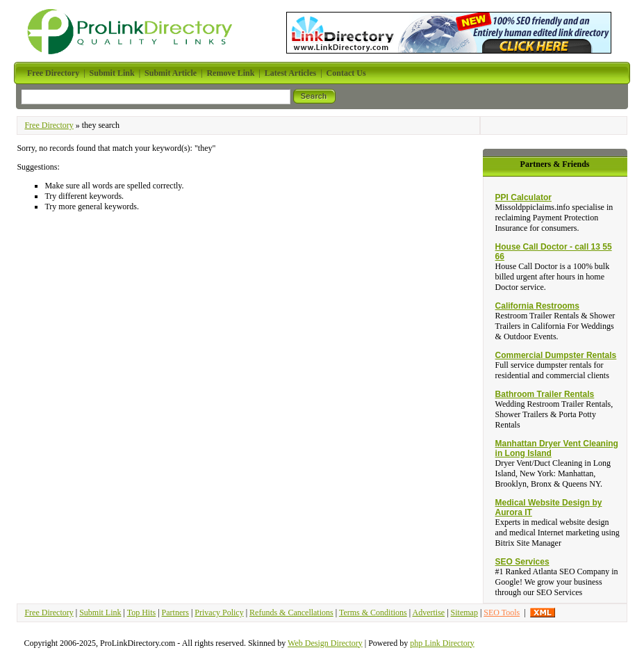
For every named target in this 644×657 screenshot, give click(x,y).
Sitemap (464, 613)
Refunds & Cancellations (291, 613)
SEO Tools (502, 613)
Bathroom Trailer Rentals (545, 394)
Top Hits (142, 613)
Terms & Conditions (373, 613)
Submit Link (100, 613)
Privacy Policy (219, 613)
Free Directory (49, 125)
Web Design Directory (325, 643)
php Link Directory (442, 643)
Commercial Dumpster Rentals (556, 355)
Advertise (428, 613)
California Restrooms (537, 306)
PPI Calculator (523, 197)
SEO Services (522, 562)
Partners (175, 613)
